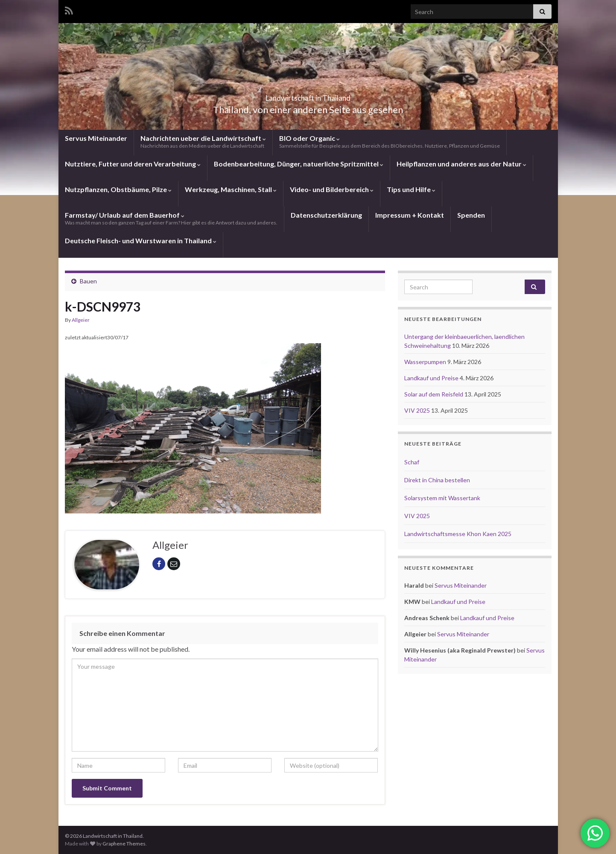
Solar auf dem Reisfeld (434, 394)
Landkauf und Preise (432, 378)
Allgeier (81, 320)
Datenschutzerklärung (326, 215)
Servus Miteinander (96, 138)
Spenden (471, 215)
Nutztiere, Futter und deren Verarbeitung (133, 164)
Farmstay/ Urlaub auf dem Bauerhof (171, 218)
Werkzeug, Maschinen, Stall (231, 189)
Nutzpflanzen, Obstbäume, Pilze (118, 189)
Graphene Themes (124, 844)
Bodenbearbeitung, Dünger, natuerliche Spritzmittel (299, 164)
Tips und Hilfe (411, 189)
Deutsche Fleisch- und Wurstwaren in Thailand (141, 240)
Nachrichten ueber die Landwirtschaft (203, 141)
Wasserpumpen (426, 362)
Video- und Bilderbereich (332, 189)
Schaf (412, 462)
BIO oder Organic (390, 141)
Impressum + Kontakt (410, 215)
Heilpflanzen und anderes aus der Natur (461, 164)
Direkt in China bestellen (437, 480)
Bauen (88, 281)
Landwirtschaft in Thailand (308, 95)
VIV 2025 (418, 410)
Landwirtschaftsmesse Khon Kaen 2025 (458, 534)
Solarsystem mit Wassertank (442, 498)
